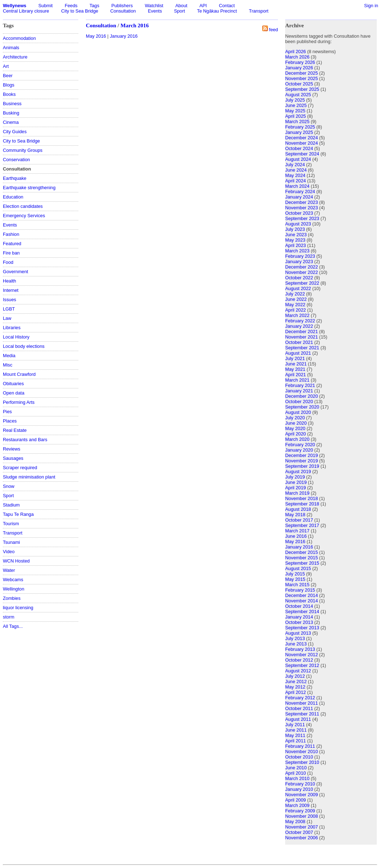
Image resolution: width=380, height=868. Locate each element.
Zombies (12, 598)
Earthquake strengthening (29, 188)
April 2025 (296, 116)
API (203, 6)
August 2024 (298, 159)
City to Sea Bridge (80, 11)
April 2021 (296, 375)
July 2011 (295, 725)
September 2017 (302, 525)
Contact (227, 6)
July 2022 (295, 294)
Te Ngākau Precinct (217, 11)
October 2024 (299, 148)
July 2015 (295, 574)
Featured (12, 244)
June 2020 (296, 423)
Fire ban (11, 253)
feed (274, 30)
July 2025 (295, 100)
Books (9, 94)
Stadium (11, 505)
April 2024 (296, 181)
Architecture (15, 57)
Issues (10, 300)
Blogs (9, 85)
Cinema (11, 122)
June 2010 (296, 768)
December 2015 (302, 552)
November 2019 (302, 461)
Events (155, 11)
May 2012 (295, 687)
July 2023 (295, 229)
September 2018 (302, 504)
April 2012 (296, 692)
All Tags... (13, 626)
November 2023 (302, 208)
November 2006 (302, 838)
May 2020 (295, 428)
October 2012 (299, 660)
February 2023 (300, 256)
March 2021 (297, 380)
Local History (16, 337)
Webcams (13, 580)
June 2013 (296, 644)
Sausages (13, 458)
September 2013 (302, 628)
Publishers (122, 6)
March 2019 (297, 493)
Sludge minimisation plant (29, 477)
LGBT (9, 309)
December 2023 (302, 202)
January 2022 (299, 326)
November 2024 (302, 143)
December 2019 (302, 455)
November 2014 (302, 601)
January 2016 (124, 36)
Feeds (71, 6)
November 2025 (302, 78)
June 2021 (296, 364)
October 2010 (299, 757)
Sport (179, 11)
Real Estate (15, 430)
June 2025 (296, 105)
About (181, 6)
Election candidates (23, 206)
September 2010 (302, 762)
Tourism (11, 524)
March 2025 (297, 122)
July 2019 (295, 477)
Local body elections (24, 346)
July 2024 (295, 165)
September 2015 (302, 563)
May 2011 (295, 735)
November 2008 (302, 816)
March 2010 (297, 778)
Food (8, 262)
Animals (11, 48)
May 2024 (295, 175)
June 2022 (296, 299)
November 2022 (302, 272)
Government (15, 272)
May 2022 (295, 305)
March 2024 (297, 186)
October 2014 (299, 606)
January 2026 (299, 68)
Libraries (12, 328)
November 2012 (302, 655)
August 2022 (298, 288)
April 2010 (296, 773)
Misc (8, 365)
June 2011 (296, 730)
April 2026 (296, 52)
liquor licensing (18, 608)
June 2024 (296, 170)
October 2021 (299, 342)
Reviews (11, 449)
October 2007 (299, 832)
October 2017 (299, 520)
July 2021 (295, 358)
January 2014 (299, 617)
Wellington (14, 589)
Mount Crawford (19, 374)
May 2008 (295, 822)
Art (6, 66)
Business (12, 104)
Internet (11, 290)
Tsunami (11, 542)
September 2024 (302, 154)
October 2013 (299, 622)
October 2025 (299, 84)
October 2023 (299, 213)
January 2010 (299, 789)
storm (9, 617)
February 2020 (300, 445)
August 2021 (298, 353)
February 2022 (300, 321)
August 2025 (298, 95)
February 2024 (300, 192)
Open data (14, 393)
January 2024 (299, 197)
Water (9, 570)
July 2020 (295, 418)
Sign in (371, 6)
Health (10, 281)
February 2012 (300, 698)
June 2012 (296, 682)
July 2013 (295, 638)
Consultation (123, 11)
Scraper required (20, 468)
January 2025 (299, 132)
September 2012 (302, 665)
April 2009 (296, 800)
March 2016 (135, 25)
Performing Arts (19, 402)
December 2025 (302, 73)
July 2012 (295, 676)
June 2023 (296, 235)
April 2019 (296, 488)
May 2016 (96, 36)
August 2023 (298, 224)
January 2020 (299, 450)
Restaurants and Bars (25, 440)
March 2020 (297, 439)
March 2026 (297, 57)
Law (7, 318)
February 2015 (300, 590)
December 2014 (302, 595)
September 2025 (302, 89)
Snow (9, 486)
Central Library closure (26, 11)
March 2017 (297, 531)
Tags (94, 6)
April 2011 (296, 741)
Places (10, 421)
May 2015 (295, 579)
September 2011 (302, 714)
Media (9, 356)
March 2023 (297, 251)
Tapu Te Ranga (18, 514)
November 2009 (302, 795)
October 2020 (299, 402)
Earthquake (15, 178)
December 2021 (302, 332)
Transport (259, 11)
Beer (8, 76)
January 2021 (299, 391)
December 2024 (302, 138)
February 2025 (300, 127)
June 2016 (296, 536)
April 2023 (296, 245)
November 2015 (302, 558)
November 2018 (302, 498)
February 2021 (300, 385)
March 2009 (297, 805)
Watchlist (154, 6)
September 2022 (302, 283)
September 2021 (302, 348)
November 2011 (302, 703)
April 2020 (296, 434)
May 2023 (295, 240)
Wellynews (15, 6)
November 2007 (302, 827)
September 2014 (302, 612)
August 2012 (298, 671)
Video (9, 552)
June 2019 (296, 482)
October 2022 (299, 278)
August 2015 (298, 568)
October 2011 (299, 708)
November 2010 (302, 752)
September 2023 (302, 218)
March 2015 (297, 585)
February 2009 (300, 811)
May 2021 (295, 369)
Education (13, 197)
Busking (11, 113)
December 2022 (302, 267)
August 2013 (298, 633)
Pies (7, 412)
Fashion (11, 234)
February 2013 (300, 649)
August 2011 (298, 719)
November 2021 (302, 337)
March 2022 (297, 315)
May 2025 (295, 111)
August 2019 (298, 472)
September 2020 (302, 407)
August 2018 (298, 509)
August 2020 (298, 412)
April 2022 (296, 310)
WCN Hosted (16, 561)
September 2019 (302, 466)
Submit (46, 6)
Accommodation (19, 38)
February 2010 (300, 784)
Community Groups (23, 150)
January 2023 (299, 262)
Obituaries (13, 384)
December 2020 (302, 396)
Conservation (16, 160)
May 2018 (295, 515)
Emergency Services (24, 216)
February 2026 (300, 62)
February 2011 (300, 746)
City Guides (15, 132)
